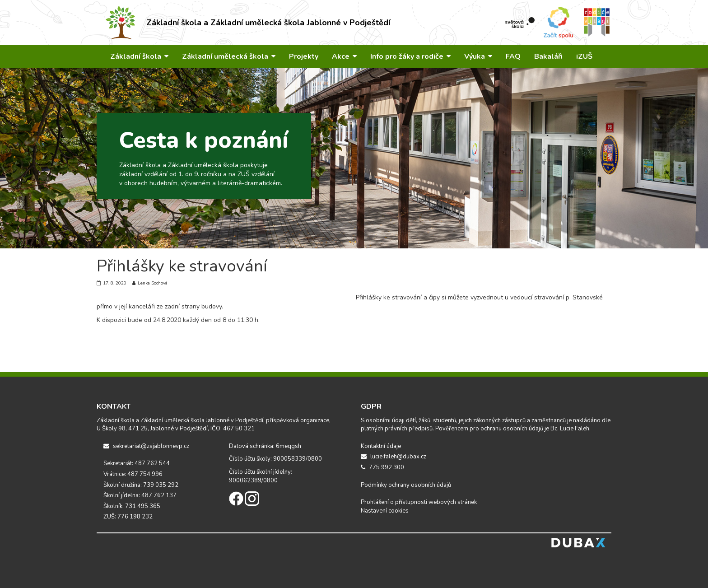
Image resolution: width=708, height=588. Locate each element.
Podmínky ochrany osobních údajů (406, 485)
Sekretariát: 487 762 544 (137, 463)
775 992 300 (382, 467)
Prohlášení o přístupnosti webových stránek (419, 502)
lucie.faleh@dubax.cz (394, 457)
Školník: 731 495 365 (132, 506)
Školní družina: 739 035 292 (141, 485)
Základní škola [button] (139, 56)
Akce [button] (344, 56)
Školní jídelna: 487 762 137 (140, 495)
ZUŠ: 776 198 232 (128, 517)
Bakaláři (548, 56)
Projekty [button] (304, 56)
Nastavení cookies (385, 511)
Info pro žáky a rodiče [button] (410, 56)
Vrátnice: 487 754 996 (133, 474)
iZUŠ (584, 56)
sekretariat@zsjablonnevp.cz (146, 446)
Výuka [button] (478, 56)
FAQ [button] (513, 56)
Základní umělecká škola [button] (229, 56)
